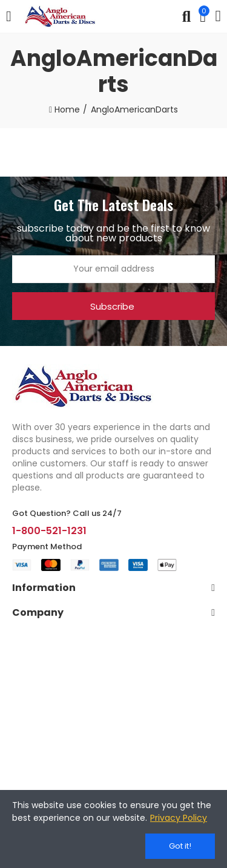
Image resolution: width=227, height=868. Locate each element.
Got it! (180, 846)
